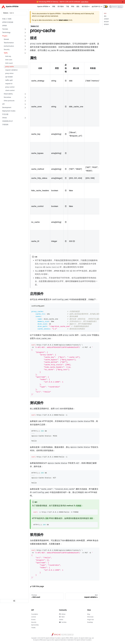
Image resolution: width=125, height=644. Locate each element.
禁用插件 (106, 24)
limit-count (9, 63)
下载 (67, 7)
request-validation (11, 70)
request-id (9, 84)
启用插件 (106, 19)
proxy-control (10, 87)
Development (7, 108)
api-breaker (9, 77)
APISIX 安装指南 (8, 22)
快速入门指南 (7, 19)
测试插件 (106, 22)
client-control (10, 91)
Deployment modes (9, 111)
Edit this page (37, 586)
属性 (105, 16)
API (3, 104)
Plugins (5, 36)
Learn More (85, 2)
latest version (63, 20)
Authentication (9, 46)
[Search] (116, 7)
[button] (105, 7)
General (6, 39)
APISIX (5, 26)
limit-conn (9, 60)
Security (7, 50)
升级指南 (5, 125)
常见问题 (5, 114)
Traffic (6, 53)
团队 (78, 7)
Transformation (9, 43)
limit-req (8, 56)
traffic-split (9, 80)
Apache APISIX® (43, 7)
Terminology (6, 33)
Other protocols (9, 101)
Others (5, 118)
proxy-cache (10, 67)
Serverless (7, 97)
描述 (105, 13)
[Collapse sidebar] (14, 601)
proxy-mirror (9, 73)
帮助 (73, 7)
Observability (8, 94)
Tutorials (5, 29)
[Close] (123, 2)
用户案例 (61, 7)
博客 (54, 7)
